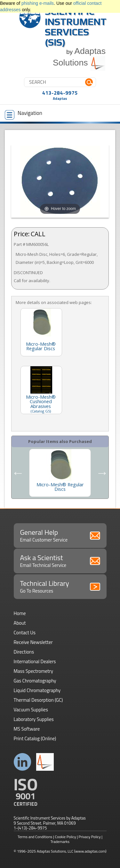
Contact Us (25, 633)
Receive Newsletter (33, 642)
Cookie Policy (66, 837)
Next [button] (102, 473)
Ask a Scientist (60, 560)
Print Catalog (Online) (35, 738)
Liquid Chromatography (37, 690)
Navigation (24, 114)
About (20, 623)
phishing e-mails (38, 3)
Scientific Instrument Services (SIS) (76, 27)
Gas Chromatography (35, 681)
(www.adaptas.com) (90, 851)
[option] (60, 473)
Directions (24, 652)
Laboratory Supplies (34, 719)
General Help (60, 535)
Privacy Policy (90, 837)
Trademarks (60, 842)
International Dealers (35, 661)
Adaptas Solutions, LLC (55, 851)
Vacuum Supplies (31, 710)
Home (20, 613)
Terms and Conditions (35, 837)
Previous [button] (18, 473)
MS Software (27, 729)
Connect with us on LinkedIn (23, 762)
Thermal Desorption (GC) (38, 700)
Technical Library (60, 586)
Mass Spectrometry (34, 671)
